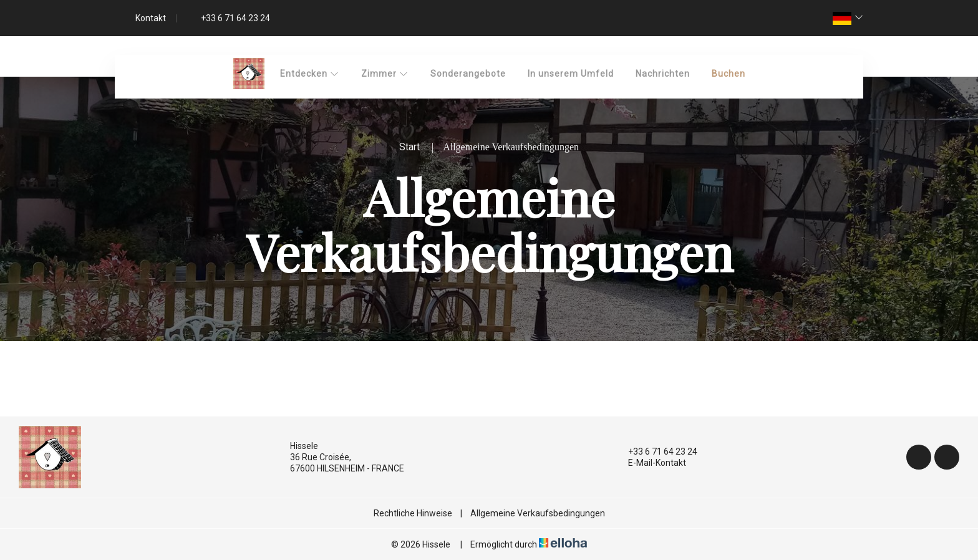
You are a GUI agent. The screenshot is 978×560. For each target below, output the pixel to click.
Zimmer (385, 74)
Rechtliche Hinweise (413, 513)
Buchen (729, 74)
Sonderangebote (468, 74)
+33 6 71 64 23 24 (656, 451)
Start (409, 147)
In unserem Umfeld (571, 74)
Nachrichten (663, 74)
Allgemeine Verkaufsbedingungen (538, 513)
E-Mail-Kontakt (650, 463)
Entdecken (310, 74)
